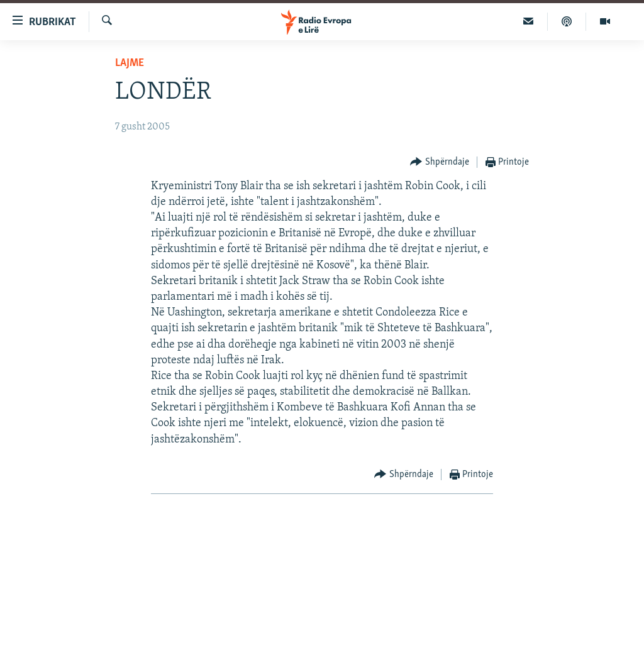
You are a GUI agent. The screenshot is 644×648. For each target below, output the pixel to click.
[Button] (440, 162)
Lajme (130, 63)
